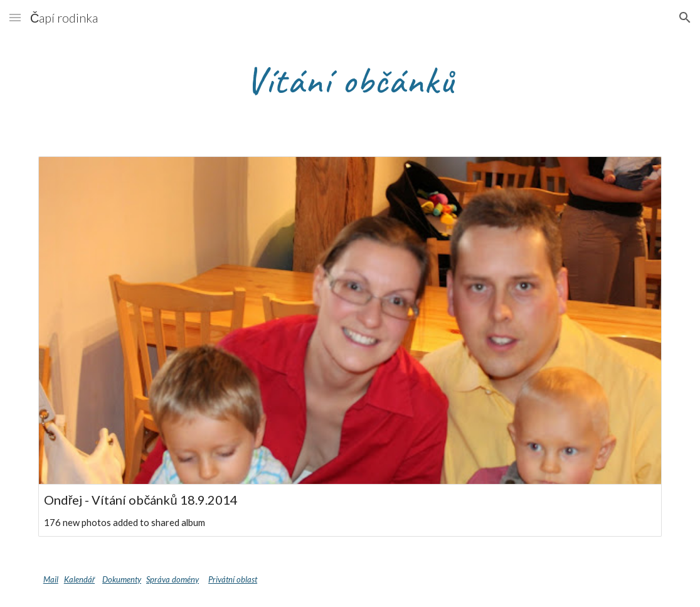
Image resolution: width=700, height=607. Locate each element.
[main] (350, 79)
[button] (15, 17)
